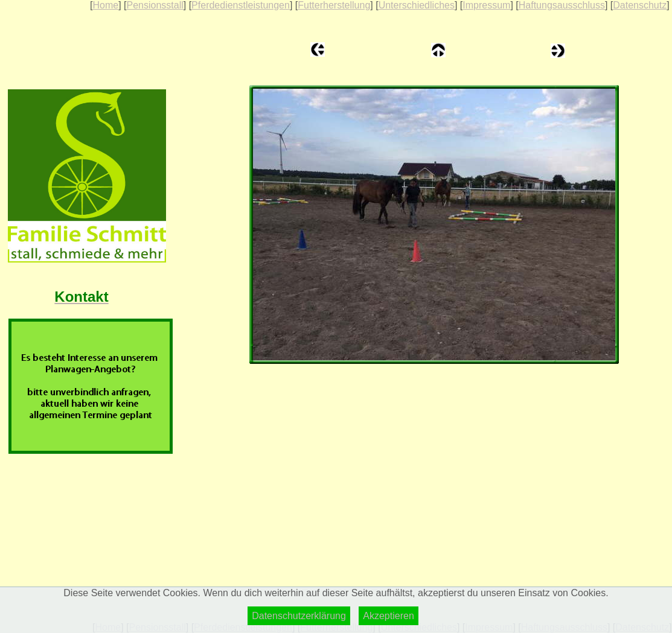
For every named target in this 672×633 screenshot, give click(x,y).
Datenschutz (640, 5)
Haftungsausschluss (562, 5)
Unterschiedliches (417, 5)
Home (105, 5)
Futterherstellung (334, 5)
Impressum (486, 5)
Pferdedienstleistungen (241, 5)
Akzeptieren (389, 616)
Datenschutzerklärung (299, 616)
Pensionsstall (155, 5)
